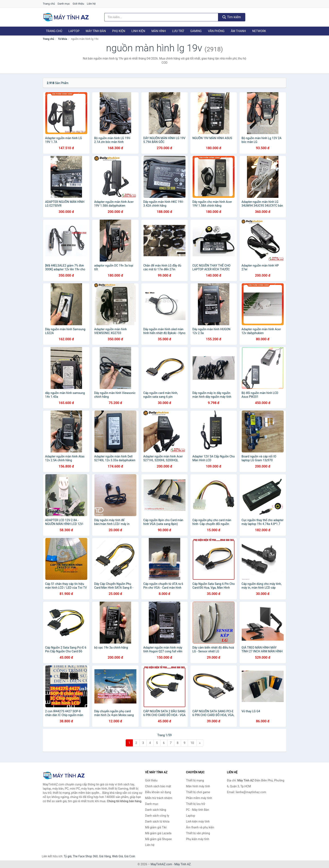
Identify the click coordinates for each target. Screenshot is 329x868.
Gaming (196, 31)
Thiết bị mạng (195, 780)
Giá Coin (130, 856)
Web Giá (117, 856)
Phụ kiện (119, 31)
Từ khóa (62, 39)
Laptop (74, 31)
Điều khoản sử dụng (158, 792)
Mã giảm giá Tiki (156, 827)
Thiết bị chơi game (198, 792)
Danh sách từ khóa (157, 821)
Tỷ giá (68, 856)
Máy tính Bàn (96, 31)
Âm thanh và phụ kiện (200, 827)
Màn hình (159, 31)
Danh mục (64, 4)
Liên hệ (91, 4)
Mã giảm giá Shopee (159, 839)
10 (192, 743)
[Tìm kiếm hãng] (161, 17)
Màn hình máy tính (198, 786)
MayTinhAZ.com (161, 864)
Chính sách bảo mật (158, 786)
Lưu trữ (178, 31)
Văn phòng (216, 31)
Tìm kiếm (232, 17)
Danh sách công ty (157, 816)
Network (259, 31)
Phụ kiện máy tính (198, 839)
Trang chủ (49, 4)
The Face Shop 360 (85, 856)
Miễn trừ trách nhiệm (159, 798)
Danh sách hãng (156, 810)
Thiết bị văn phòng (198, 833)
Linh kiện (138, 31)
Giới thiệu (78, 4)
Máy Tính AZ (183, 864)
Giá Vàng (105, 856)
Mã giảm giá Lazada (158, 833)
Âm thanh (238, 31)
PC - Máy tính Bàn (198, 810)
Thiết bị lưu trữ (196, 804)
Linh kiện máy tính (198, 821)
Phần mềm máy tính (199, 798)
